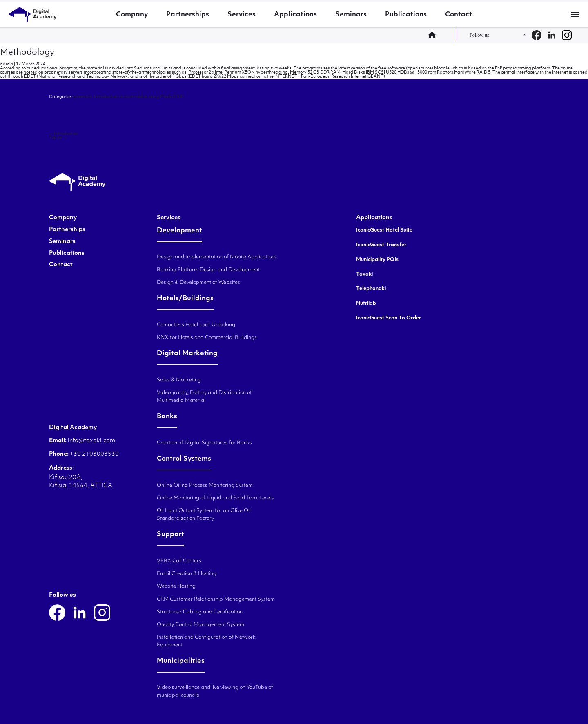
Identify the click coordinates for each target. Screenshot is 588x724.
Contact (459, 15)
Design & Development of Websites (198, 283)
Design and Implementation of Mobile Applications (217, 257)
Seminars (351, 15)
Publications (406, 15)
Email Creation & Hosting (187, 574)
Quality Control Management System (200, 625)
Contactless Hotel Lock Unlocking (196, 325)
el (525, 35)
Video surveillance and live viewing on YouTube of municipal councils (215, 692)
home (434, 35)
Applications (295, 15)
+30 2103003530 (94, 454)
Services (242, 15)
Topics (58, 138)
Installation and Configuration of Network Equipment (206, 641)
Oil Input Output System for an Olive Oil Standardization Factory (204, 515)
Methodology (27, 53)
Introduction (64, 134)
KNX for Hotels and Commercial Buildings (207, 338)
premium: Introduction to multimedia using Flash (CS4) (129, 97)
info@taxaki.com (91, 441)
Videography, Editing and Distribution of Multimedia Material (204, 397)
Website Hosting (176, 586)
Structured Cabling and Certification (200, 612)
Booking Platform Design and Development (208, 270)
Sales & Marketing (179, 380)
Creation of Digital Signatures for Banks (204, 443)
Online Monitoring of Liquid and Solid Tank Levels (215, 498)
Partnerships (188, 15)
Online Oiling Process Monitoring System (205, 486)
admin (7, 64)
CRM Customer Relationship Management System (216, 599)
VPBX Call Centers (179, 561)
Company (132, 15)
